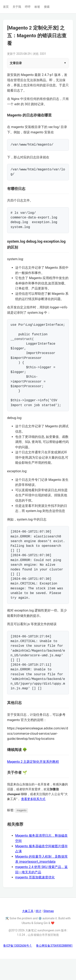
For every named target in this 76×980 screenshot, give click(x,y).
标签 (37, 7)
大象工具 (28, 932)
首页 (6, 7)
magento (22, 832)
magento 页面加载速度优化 (35, 898)
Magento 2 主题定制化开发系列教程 (33, 783)
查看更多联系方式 (33, 820)
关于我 (17, 7)
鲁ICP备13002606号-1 (18, 967)
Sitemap (49, 932)
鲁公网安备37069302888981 (54, 967)
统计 (39, 932)
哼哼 (28, 7)
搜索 (47, 7)
